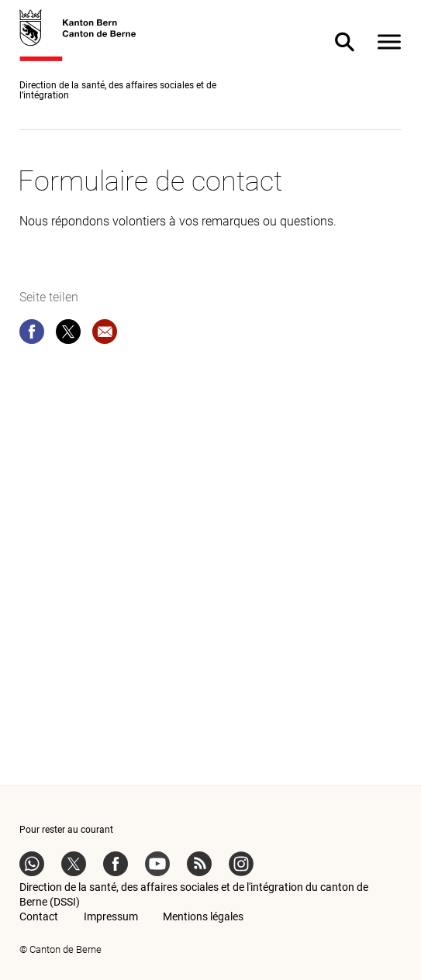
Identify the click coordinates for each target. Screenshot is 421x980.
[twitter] (68, 335)
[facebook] (32, 335)
